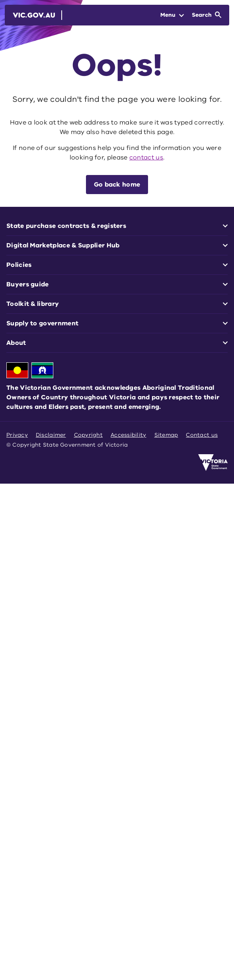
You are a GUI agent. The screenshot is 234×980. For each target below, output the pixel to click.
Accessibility (129, 435)
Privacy (17, 435)
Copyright (88, 435)
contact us (146, 157)
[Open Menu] (172, 15)
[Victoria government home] (213, 463)
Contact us (202, 435)
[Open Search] (207, 15)
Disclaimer (51, 435)
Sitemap (166, 435)
